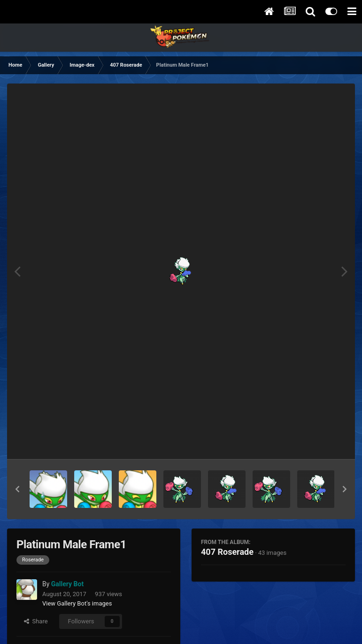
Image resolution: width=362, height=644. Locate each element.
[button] (17, 489)
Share (36, 621)
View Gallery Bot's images (77, 603)
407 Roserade (227, 552)
